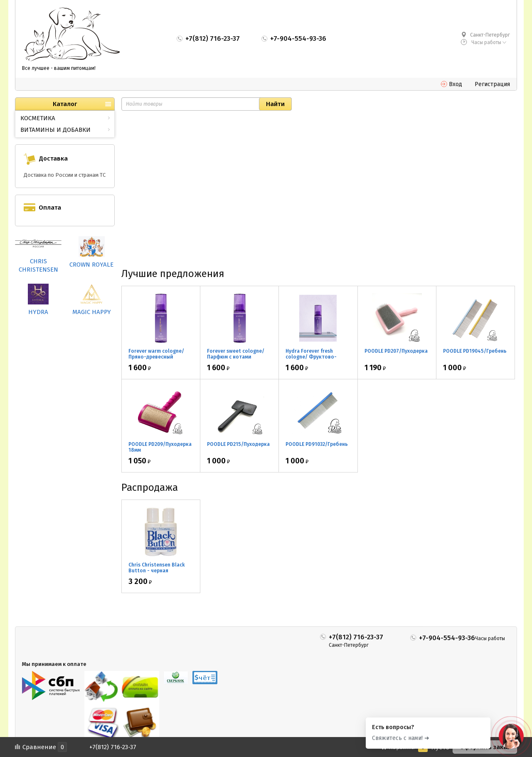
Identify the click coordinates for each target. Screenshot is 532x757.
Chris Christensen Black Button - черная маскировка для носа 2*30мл (157, 574)
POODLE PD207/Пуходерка (396, 351)
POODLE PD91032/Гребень (317, 444)
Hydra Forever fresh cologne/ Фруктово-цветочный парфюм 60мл (317, 357)
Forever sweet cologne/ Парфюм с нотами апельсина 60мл (236, 357)
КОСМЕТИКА (38, 118)
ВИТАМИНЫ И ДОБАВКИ (55, 130)
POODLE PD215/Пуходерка (238, 444)
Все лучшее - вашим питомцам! (59, 68)
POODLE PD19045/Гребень (475, 351)
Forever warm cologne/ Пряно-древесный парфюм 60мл (156, 357)
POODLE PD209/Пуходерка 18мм (160, 447)
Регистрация (492, 84)
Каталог (65, 104)
